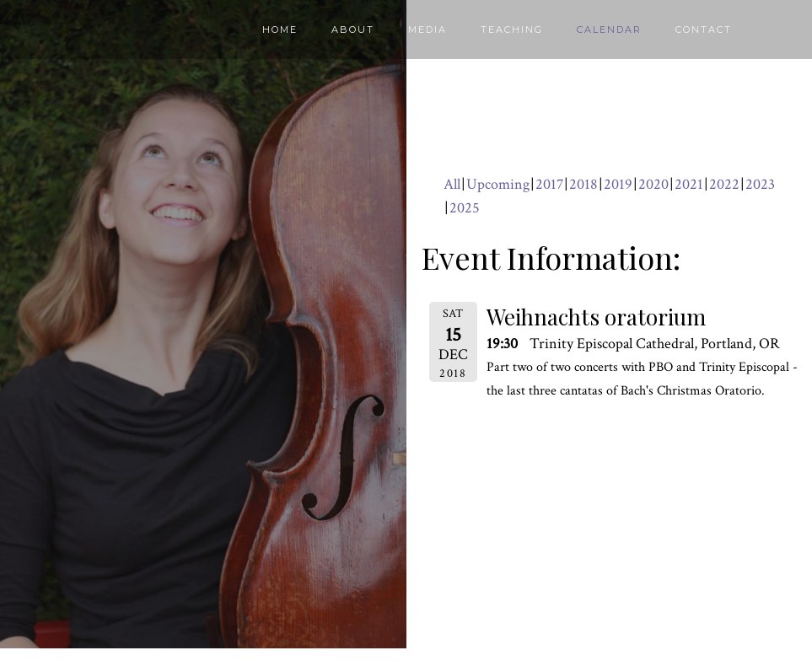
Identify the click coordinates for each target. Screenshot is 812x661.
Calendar (609, 30)
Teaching (512, 30)
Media (428, 30)
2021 (689, 184)
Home (280, 30)
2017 (549, 184)
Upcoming (498, 184)
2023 (760, 184)
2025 (465, 208)
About (353, 30)
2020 (653, 184)
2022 (724, 184)
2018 (583, 184)
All (452, 184)
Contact (704, 30)
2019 (618, 184)
